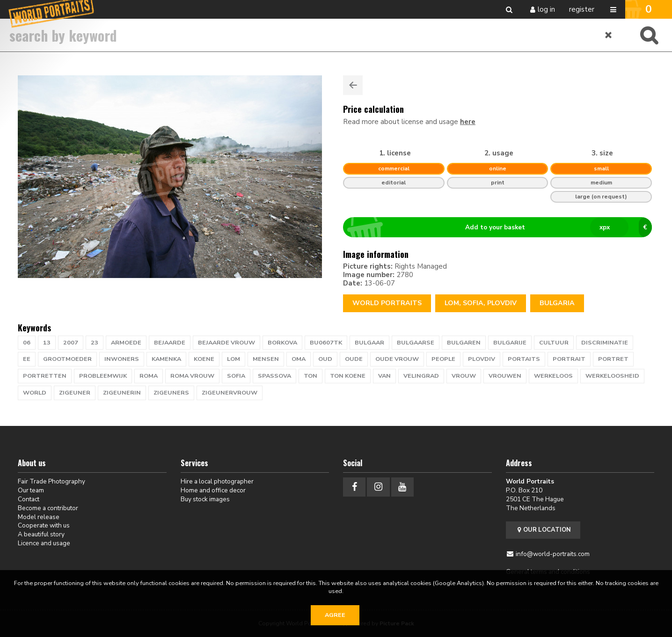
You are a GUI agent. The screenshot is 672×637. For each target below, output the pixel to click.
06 (27, 343)
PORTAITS (524, 359)
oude (354, 359)
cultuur (554, 343)
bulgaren (464, 343)
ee (27, 359)
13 (47, 343)
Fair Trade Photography (51, 481)
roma (149, 376)
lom (234, 359)
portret (613, 359)
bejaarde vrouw (226, 343)
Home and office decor (213, 490)
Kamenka (166, 359)
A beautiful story (41, 534)
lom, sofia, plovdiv (481, 303)
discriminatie (605, 343)
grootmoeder (67, 359)
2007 (71, 343)
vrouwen (505, 376)
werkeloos (553, 376)
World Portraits (387, 303)
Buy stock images (205, 499)
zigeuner (75, 393)
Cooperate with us (44, 525)
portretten (45, 376)
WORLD (35, 393)
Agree (335, 615)
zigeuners (171, 393)
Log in (546, 9)
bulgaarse (416, 343)
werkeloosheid (612, 376)
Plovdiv (482, 359)
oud (325, 359)
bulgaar (369, 343)
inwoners (122, 359)
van (384, 376)
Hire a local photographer (217, 481)
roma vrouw (192, 376)
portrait (569, 359)
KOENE (204, 359)
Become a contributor (48, 508)
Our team (31, 490)
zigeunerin (122, 393)
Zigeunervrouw (230, 393)
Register (582, 9)
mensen (266, 359)
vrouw (464, 376)
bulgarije (510, 343)
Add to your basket (501, 227)
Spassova (274, 376)
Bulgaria (557, 303)
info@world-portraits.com (553, 554)
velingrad (421, 376)
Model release (39, 517)
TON (310, 376)
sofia (236, 376)
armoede (126, 343)
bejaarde (170, 343)
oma (299, 359)
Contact (29, 499)
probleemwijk (103, 376)
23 (95, 343)
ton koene (348, 376)
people (443, 359)
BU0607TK (326, 343)
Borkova (282, 343)
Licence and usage (44, 543)
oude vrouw (397, 359)
